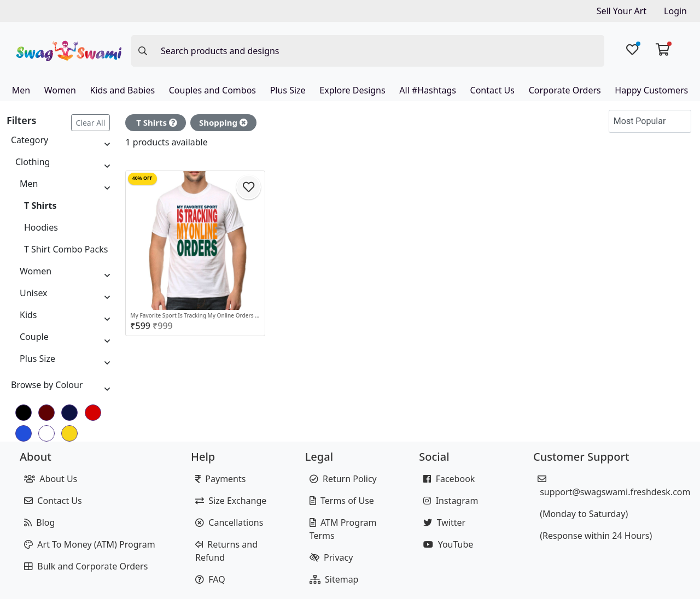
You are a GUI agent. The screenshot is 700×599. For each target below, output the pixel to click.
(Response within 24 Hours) (595, 536)
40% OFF (142, 178)
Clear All (91, 123)
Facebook (449, 479)
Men (21, 90)
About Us (51, 479)
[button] (680, 121)
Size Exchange (231, 501)
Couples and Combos (212, 90)
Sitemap (334, 579)
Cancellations (229, 522)
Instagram (451, 501)
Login (675, 11)
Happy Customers (651, 90)
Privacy (331, 557)
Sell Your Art (622, 11)
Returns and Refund (226, 551)
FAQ (210, 579)
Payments (220, 479)
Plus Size (288, 90)
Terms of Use (342, 501)
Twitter (444, 522)
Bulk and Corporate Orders (86, 566)
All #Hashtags (428, 90)
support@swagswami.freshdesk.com (614, 486)
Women (60, 90)
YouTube (448, 544)
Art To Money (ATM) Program (90, 544)
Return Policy (343, 479)
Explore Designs (352, 90)
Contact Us (492, 90)
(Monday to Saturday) (583, 514)
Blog (39, 522)
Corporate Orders (565, 90)
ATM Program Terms (343, 529)
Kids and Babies (122, 90)
